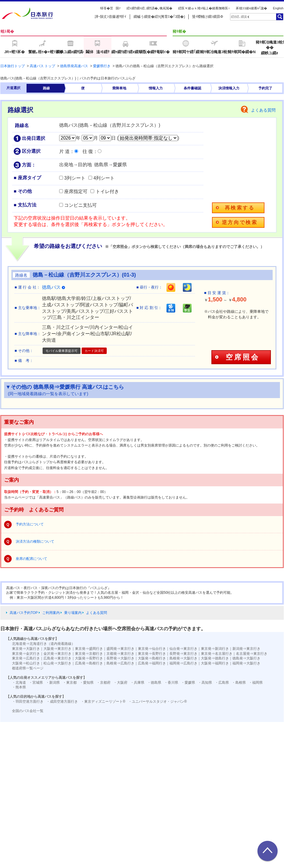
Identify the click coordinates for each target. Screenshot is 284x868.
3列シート (75, 178)
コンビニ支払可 (80, 205)
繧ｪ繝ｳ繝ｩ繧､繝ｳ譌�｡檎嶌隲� (149, 8)
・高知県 (205, 683)
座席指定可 (76, 191)
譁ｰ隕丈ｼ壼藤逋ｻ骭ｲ (111, 17)
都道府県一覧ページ (28, 668)
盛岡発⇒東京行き (120, 649)
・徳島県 (154, 683)
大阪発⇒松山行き (26, 663)
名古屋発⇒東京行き (252, 654)
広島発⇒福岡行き (152, 663)
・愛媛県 (188, 683)
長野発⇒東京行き (183, 654)
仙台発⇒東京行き (183, 649)
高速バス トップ (42, 66)
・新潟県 (53, 683)
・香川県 (171, 683)
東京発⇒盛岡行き (89, 649)
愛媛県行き (102, 66)
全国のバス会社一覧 (28, 711)
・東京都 (70, 683)
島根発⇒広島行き (120, 663)
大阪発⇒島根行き (152, 658)
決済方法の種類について (35, 541)
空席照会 (242, 357)
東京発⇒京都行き (89, 654)
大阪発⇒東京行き (57, 649)
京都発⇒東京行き (120, 654)
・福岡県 (256, 683)
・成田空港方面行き (62, 702)
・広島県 (222, 683)
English (278, 8)
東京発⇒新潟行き (215, 649)
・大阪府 (120, 683)
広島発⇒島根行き (89, 663)
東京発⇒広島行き (26, 658)
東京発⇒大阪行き (26, 649)
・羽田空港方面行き (28, 702)
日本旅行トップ (13, 66)
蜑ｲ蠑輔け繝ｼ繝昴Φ (208, 17)
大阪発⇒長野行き (89, 658)
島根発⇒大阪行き (183, 658)
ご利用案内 (51, 613)
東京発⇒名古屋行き (217, 654)
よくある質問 (263, 110)
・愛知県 (87, 683)
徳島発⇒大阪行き (246, 658)
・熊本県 (19, 687)
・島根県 (239, 683)
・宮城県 (36, 683)
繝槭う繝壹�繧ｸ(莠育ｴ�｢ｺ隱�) (159, 17)
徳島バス (54, 287)
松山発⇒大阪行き (57, 663)
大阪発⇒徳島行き (215, 658)
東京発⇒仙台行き (152, 649)
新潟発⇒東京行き (246, 649)
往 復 (88, 151)
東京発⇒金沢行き (26, 654)
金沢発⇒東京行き (57, 654)
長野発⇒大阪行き (120, 658)
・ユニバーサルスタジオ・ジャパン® (158, 702)
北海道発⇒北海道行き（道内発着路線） (43, 644)
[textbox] (240, 17)
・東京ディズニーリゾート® (103, 702)
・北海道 (19, 683)
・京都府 (104, 683)
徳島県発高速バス (74, 66)
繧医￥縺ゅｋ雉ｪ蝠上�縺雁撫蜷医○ (204, 8)
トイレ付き (107, 191)
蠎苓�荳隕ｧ (111, 8)
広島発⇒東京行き (57, 658)
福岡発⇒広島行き (183, 663)
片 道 (64, 151)
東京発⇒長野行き (152, 654)
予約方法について (30, 524)
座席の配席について (31, 559)
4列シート (104, 178)
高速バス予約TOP (24, 613)
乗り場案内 (73, 613)
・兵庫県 (137, 683)
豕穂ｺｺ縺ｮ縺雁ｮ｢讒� (251, 8)
